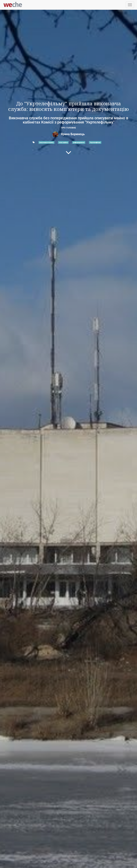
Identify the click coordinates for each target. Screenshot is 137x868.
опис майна (63, 142)
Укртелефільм (95, 142)
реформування (79, 142)
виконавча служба (46, 142)
